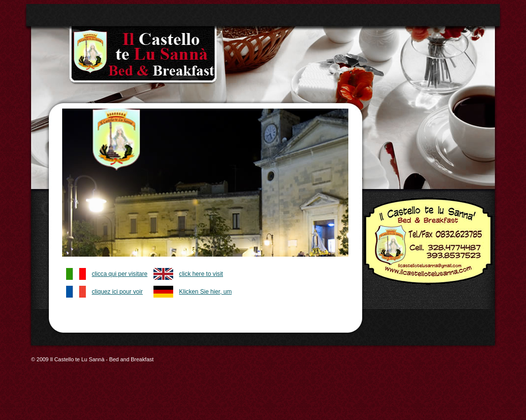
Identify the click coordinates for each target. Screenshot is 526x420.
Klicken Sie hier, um (206, 292)
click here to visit (201, 274)
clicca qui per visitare (120, 274)
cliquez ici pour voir (117, 292)
